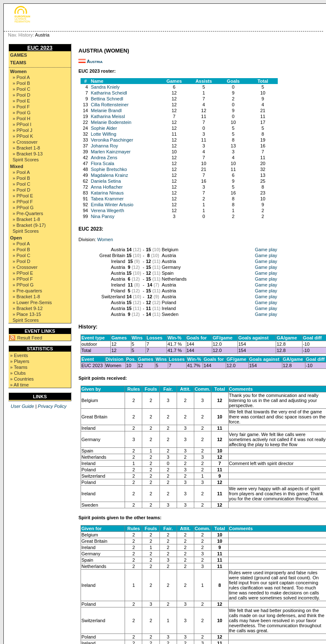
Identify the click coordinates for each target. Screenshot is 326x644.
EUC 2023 (40, 48)
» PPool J (22, 130)
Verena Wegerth (107, 210)
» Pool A (21, 77)
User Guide (22, 406)
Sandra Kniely (105, 87)
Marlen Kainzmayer (111, 152)
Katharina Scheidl (109, 93)
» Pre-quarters (27, 291)
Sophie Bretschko (109, 169)
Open (16, 238)
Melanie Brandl (106, 110)
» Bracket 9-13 (28, 154)
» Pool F (21, 107)
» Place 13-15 (27, 314)
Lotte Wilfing (103, 134)
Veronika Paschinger (112, 140)
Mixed (17, 166)
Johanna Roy (104, 146)
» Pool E (21, 101)
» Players (20, 361)
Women (18, 71)
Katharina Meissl (108, 116)
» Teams (19, 367)
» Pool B (21, 83)
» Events (19, 355)
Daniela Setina (106, 181)
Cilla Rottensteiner (110, 105)
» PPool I (22, 124)
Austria (95, 61)
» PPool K (23, 136)
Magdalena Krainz (109, 175)
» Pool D (21, 95)
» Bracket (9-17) (29, 225)
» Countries (22, 379)
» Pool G (22, 113)
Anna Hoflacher (107, 187)
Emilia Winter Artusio (112, 205)
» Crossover (25, 142)
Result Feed (30, 338)
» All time (20, 385)
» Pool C (21, 89)
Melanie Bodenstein (111, 122)
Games (18, 55)
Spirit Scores (26, 160)
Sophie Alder (104, 128)
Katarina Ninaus (107, 193)
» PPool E (23, 196)
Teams (18, 63)
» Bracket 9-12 (28, 308)
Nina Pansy (102, 216)
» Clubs (18, 373)
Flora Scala (102, 163)
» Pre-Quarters (28, 213)
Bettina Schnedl (107, 99)
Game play (266, 250)
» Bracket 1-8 (26, 148)
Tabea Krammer (107, 199)
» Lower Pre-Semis (32, 302)
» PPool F (23, 202)
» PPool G (23, 208)
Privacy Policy (52, 406)
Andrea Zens (104, 158)
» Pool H (21, 118)
